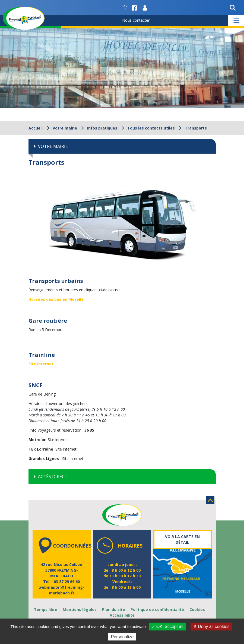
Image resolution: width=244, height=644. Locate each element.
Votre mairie (65, 128)
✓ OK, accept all (167, 627)
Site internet (41, 364)
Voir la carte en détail (182, 539)
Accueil (36, 128)
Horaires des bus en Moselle (56, 299)
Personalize (122, 637)
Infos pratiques (102, 128)
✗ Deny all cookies (211, 627)
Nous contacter (136, 20)
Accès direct (53, 477)
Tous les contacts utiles (151, 128)
